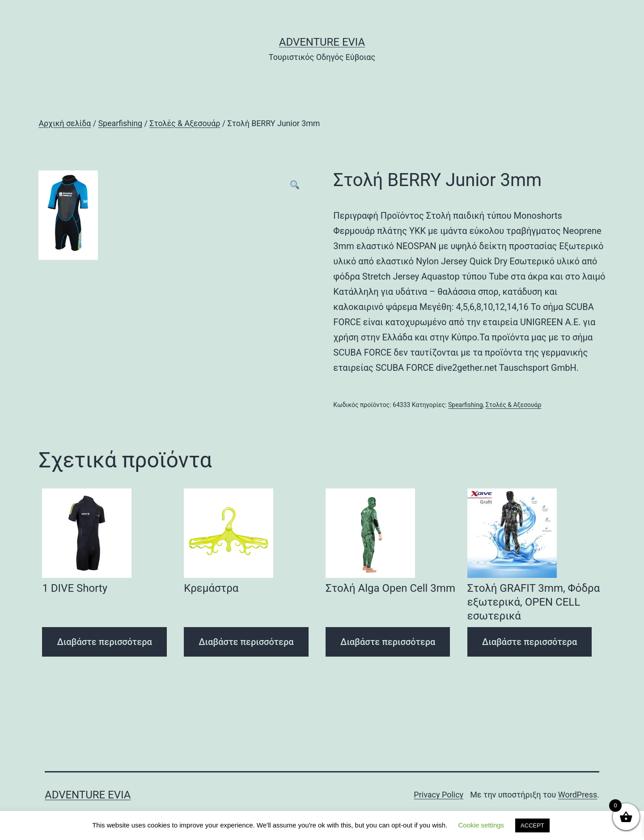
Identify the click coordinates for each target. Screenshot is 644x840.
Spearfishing (121, 123)
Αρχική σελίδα (65, 123)
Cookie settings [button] (481, 825)
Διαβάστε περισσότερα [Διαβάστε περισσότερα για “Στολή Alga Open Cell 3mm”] (388, 642)
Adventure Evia (322, 42)
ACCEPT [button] (532, 825)
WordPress (578, 795)
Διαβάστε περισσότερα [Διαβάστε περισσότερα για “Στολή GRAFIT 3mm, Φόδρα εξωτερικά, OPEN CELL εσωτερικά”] (530, 642)
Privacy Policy (439, 795)
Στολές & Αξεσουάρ (185, 123)
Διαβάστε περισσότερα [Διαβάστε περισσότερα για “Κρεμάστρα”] (246, 642)
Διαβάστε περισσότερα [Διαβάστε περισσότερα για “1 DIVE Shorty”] (104, 642)
